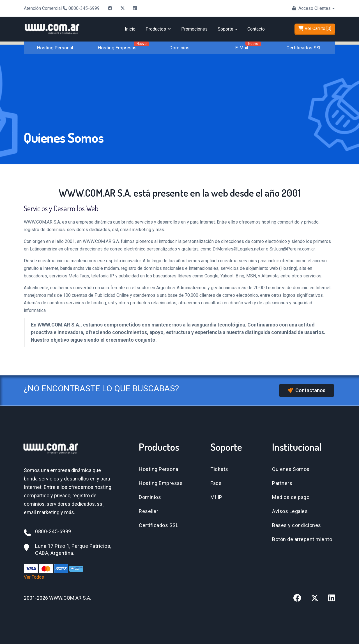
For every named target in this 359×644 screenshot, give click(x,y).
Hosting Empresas (117, 48)
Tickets (219, 469)
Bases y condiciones (297, 525)
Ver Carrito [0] (315, 28)
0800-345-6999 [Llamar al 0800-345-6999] (53, 531)
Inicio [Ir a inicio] (130, 29)
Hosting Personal (55, 48)
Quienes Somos (291, 469)
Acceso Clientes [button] (317, 8)
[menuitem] (130, 29)
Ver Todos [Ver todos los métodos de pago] (34, 577)
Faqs (216, 483)
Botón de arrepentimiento (302, 539)
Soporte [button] (227, 29)
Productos (158, 29)
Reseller (149, 511)
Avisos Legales (290, 511)
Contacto (256, 29)
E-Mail (242, 48)
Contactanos (307, 390)
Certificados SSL (304, 48)
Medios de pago (291, 497)
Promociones (194, 29)
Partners (282, 483)
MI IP (216, 497)
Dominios (179, 48)
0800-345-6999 (84, 8)
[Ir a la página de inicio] (52, 24)
